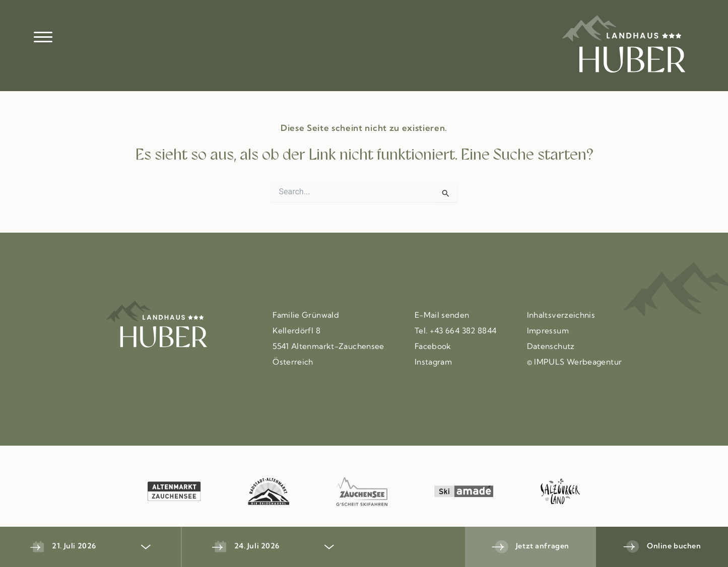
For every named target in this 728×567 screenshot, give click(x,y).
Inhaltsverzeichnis (561, 316)
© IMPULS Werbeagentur (575, 363)
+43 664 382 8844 (463, 331)
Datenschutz (551, 347)
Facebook (433, 347)
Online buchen (674, 547)
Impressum (548, 331)
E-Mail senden (442, 316)
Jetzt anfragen (543, 547)
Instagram (433, 363)
